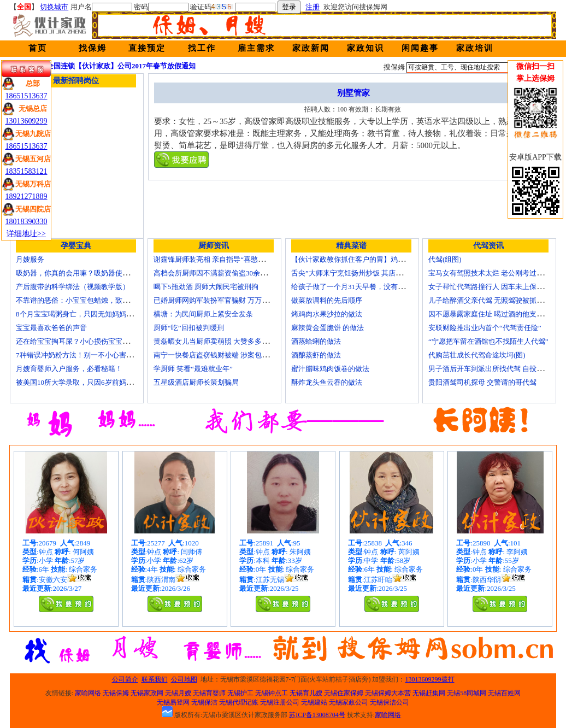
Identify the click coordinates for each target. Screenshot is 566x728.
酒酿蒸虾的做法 (316, 355)
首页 (38, 48)
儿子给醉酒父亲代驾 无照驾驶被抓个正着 (493, 300)
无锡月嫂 (178, 693)
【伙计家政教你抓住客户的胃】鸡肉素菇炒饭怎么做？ (376, 259)
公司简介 (125, 679)
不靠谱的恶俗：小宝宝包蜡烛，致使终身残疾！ (90, 300)
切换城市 (54, 7)
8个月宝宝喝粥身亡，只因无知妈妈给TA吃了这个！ (97, 314)
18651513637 (26, 96)
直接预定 (147, 48)
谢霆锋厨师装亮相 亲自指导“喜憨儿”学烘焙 (222, 259)
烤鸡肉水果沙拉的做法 (327, 314)
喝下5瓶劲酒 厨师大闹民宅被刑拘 (206, 287)
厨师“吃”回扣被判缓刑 (189, 328)
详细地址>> (26, 234)
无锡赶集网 (429, 693)
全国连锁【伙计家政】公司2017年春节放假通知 (121, 66)
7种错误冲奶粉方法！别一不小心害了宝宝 (82, 355)
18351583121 (26, 171)
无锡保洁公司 (390, 702)
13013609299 (26, 121)
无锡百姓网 (504, 693)
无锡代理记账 (239, 702)
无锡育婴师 (209, 693)
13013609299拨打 (430, 679)
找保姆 (93, 48)
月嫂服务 (30, 259)
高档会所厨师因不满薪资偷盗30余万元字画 (221, 273)
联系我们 (155, 679)
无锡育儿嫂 (306, 693)
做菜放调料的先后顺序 (327, 300)
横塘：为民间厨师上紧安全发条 (203, 314)
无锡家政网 (147, 693)
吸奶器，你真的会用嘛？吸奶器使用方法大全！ (90, 273)
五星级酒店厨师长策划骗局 (196, 382)
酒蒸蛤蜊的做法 (316, 341)
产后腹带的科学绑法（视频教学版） (73, 287)
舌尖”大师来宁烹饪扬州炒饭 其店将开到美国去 (365, 273)
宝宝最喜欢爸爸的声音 (51, 328)
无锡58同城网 (467, 693)
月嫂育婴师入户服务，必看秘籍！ (69, 369)
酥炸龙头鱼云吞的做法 (327, 382)
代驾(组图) (445, 259)
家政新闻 (311, 48)
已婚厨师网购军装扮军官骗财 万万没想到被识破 (229, 300)
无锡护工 (240, 693)
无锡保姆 (116, 693)
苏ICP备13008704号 (317, 715)
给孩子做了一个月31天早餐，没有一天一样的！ (366, 287)
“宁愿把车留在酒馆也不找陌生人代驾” (488, 341)
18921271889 (26, 196)
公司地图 (184, 679)
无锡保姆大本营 (388, 693)
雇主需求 (256, 48)
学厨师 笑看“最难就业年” (193, 369)
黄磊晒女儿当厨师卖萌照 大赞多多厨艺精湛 (222, 341)
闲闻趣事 (420, 48)
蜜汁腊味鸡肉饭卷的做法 (330, 369)
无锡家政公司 (349, 702)
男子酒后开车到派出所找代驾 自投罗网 (490, 369)
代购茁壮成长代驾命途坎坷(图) (477, 355)
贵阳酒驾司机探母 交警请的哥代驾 (482, 382)
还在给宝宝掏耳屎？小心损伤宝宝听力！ (80, 341)
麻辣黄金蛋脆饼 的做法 (328, 328)
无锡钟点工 (272, 693)
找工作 (202, 48)
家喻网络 (88, 693)
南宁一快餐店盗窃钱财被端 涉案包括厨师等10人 (229, 355)
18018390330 (26, 222)
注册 (313, 7)
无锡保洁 (204, 702)
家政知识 (365, 48)
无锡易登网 (173, 702)
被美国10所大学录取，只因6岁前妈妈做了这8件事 (94, 382)
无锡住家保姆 (344, 693)
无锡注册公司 (280, 702)
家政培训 (475, 48)
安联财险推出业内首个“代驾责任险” (485, 328)
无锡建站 (314, 702)
